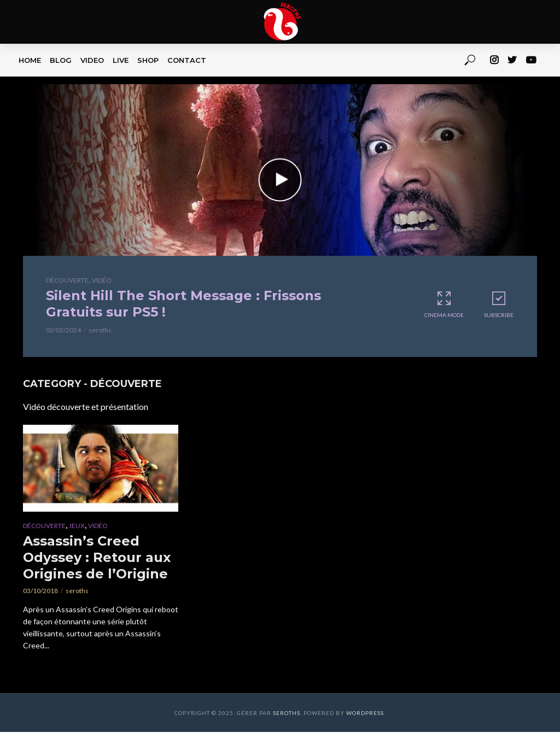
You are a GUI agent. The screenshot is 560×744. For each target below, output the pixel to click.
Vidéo (102, 280)
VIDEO (92, 60)
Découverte (67, 280)
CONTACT (187, 60)
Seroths (287, 713)
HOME (30, 60)
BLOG (61, 60)
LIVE (121, 60)
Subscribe (499, 304)
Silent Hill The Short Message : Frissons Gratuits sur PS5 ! (183, 304)
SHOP (148, 60)
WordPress (365, 713)
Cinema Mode (444, 304)
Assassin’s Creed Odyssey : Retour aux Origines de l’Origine (97, 557)
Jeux (77, 526)
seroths (100, 330)
